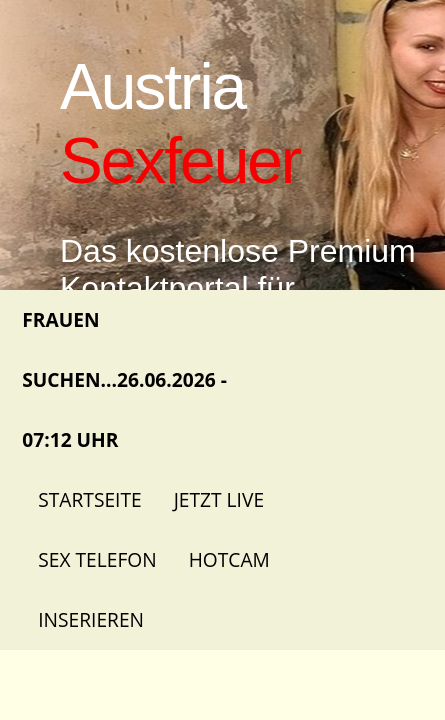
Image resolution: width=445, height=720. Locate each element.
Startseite (89, 499)
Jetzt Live (219, 499)
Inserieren (91, 619)
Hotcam (229, 559)
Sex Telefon (97, 559)
